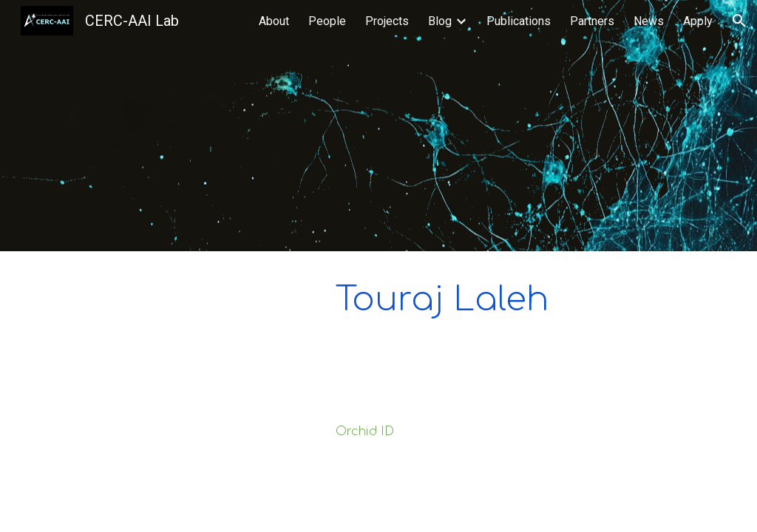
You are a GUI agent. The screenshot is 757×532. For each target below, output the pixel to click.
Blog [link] (440, 21)
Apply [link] (698, 21)
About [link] (274, 21)
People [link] (327, 21)
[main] (521, 299)
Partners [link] (592, 21)
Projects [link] (387, 21)
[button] (739, 21)
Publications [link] (519, 21)
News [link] (649, 21)
